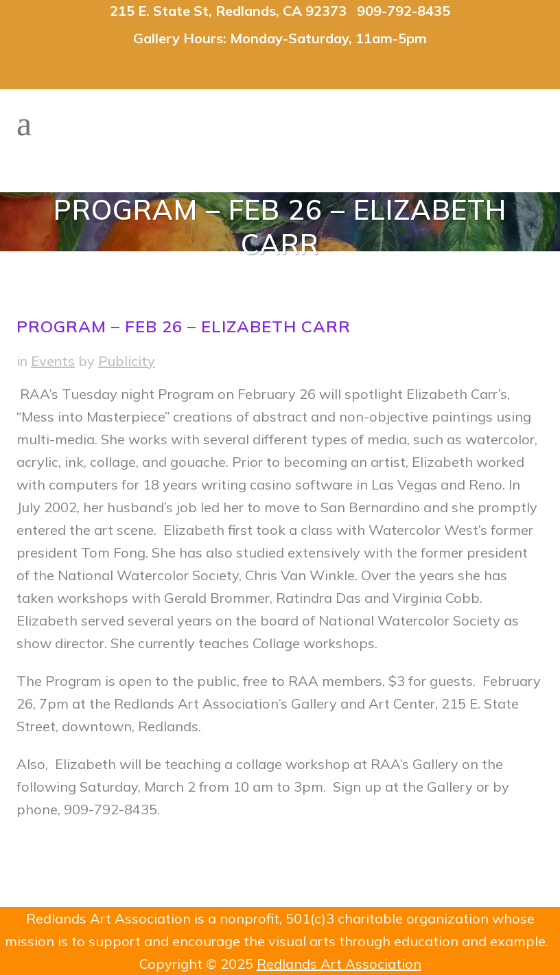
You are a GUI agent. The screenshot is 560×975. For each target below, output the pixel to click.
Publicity (127, 361)
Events (53, 361)
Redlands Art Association (339, 964)
